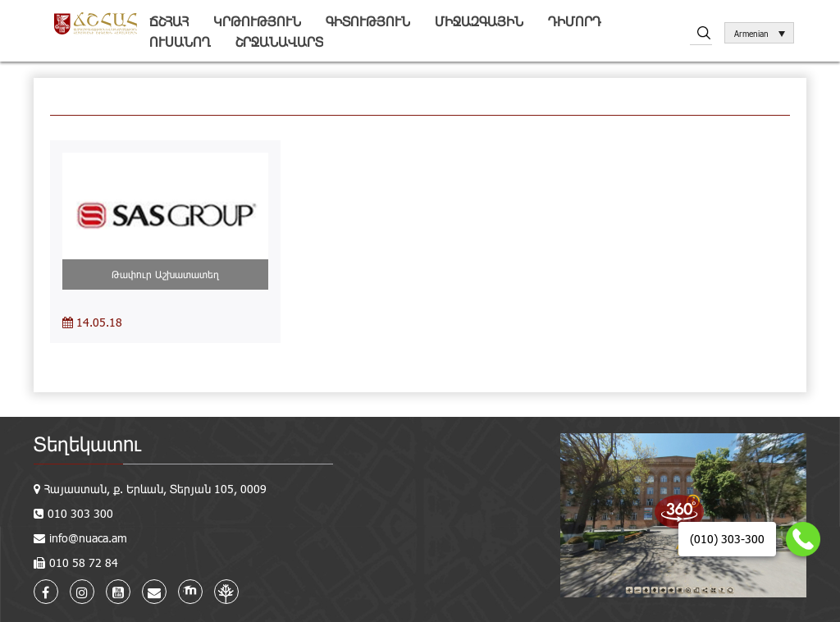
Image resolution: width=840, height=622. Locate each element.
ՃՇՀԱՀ (169, 21)
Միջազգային (479, 21)
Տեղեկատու (87, 444)
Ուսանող (180, 41)
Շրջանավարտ (279, 41)
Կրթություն (257, 21)
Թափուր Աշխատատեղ (165, 274)
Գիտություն (368, 21)
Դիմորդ (575, 21)
